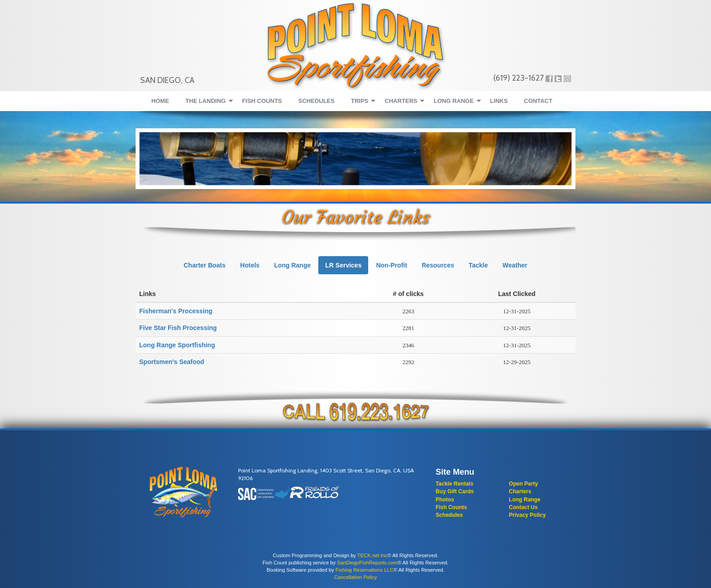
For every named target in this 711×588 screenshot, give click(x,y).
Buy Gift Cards (455, 491)
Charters (520, 491)
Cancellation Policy (356, 577)
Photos (445, 500)
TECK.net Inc (373, 555)
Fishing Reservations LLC (365, 570)
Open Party (523, 484)
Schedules (449, 515)
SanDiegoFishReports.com (367, 563)
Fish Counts (451, 507)
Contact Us (523, 507)
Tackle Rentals (455, 484)
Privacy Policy (527, 515)
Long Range (524, 500)
